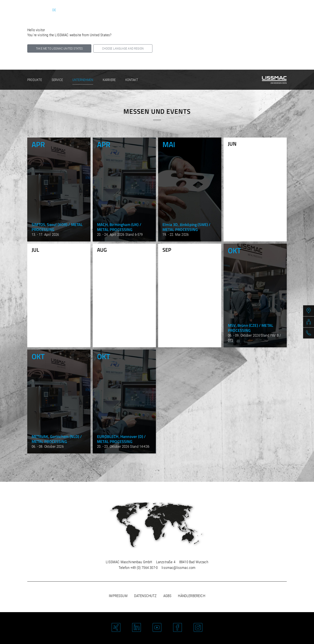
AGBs (167, 596)
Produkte (35, 80)
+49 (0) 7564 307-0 (144, 568)
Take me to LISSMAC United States (59, 48)
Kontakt (132, 80)
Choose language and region (123, 48)
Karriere (109, 80)
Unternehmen (83, 80)
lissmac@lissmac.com (178, 568)
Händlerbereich (191, 596)
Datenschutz (145, 596)
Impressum (118, 596)
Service (57, 80)
